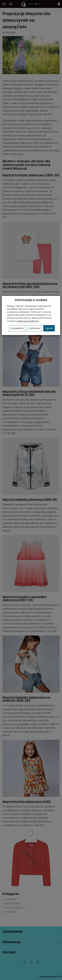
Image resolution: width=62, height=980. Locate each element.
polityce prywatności (28, 321)
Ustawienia (17, 328)
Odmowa (34, 328)
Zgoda (49, 328)
